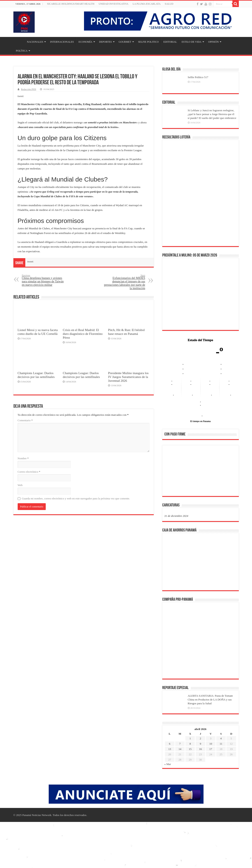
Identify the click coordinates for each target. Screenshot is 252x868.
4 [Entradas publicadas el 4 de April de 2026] (221, 738)
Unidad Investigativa (114, 4)
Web (20, 485)
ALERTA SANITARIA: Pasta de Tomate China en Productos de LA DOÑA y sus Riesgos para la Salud (210, 700)
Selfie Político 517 (198, 77)
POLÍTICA (22, 51)
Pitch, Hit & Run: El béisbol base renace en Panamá (126, 332)
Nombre (23, 458)
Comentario (25, 420)
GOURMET (125, 42)
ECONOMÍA (85, 42)
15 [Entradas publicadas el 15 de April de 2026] (190, 749)
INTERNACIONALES (62, 42)
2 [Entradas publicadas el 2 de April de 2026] (200, 738)
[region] (201, 472)
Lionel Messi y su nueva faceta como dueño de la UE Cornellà (38, 332)
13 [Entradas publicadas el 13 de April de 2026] (170, 749)
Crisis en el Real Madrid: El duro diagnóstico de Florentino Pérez (83, 334)
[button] (171, 471)
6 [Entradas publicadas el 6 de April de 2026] (170, 744)
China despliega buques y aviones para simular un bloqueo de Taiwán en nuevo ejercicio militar (44, 280)
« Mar (168, 764)
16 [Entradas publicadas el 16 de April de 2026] (200, 749)
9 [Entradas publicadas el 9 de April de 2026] (200, 744)
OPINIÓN (213, 42)
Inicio (19, 41)
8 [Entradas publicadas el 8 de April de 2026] (190, 744)
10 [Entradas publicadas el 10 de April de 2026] (211, 744)
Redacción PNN (29, 89)
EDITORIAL (170, 42)
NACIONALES (35, 42)
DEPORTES (105, 42)
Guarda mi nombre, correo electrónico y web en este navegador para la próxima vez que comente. (76, 498)
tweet (21, 96)
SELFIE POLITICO (148, 42)
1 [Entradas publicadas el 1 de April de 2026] (190, 738)
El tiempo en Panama (201, 421)
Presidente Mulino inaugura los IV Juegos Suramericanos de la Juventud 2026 (128, 377)
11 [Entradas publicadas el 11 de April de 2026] (221, 744)
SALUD (169, 4)
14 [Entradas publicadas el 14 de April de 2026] (180, 749)
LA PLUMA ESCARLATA (147, 4)
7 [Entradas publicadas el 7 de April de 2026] (180, 744)
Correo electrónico (29, 472)
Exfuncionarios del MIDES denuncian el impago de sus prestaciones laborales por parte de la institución (123, 282)
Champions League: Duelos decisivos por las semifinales (36, 375)
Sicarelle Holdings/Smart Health (71, 4)
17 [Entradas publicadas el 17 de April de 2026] (211, 749)
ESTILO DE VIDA (191, 42)
